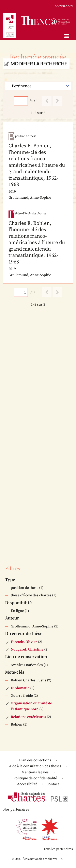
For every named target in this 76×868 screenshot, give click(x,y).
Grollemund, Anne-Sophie (32, 626)
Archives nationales (27, 665)
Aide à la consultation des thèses (35, 766)
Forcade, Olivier (24, 642)
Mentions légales (35, 772)
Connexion (64, 6)
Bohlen (17, 724)
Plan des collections (35, 760)
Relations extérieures (28, 717)
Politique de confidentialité (35, 778)
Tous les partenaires (58, 849)
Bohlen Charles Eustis (28, 680)
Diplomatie (20, 688)
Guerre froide (22, 696)
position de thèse (25, 588)
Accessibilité (27, 784)
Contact (53, 784)
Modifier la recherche (39, 64)
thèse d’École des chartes (31, 595)
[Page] (21, 101)
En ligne (17, 611)
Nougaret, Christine (27, 649)
